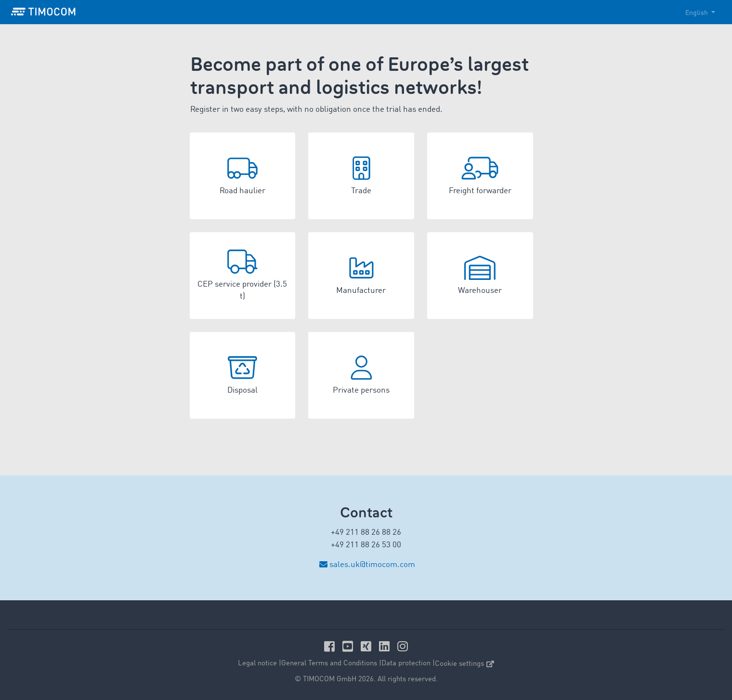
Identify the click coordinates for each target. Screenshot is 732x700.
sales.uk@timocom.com (372, 565)
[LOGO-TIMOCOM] (43, 12)
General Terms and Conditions (329, 664)
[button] (243, 176)
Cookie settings (464, 664)
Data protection (406, 664)
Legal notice (257, 664)
